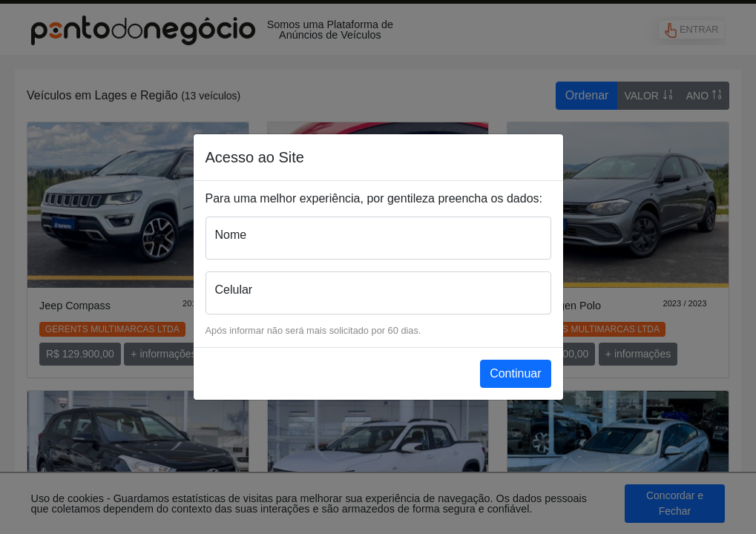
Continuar (515, 373)
